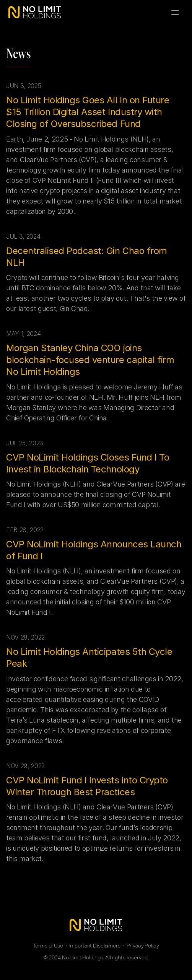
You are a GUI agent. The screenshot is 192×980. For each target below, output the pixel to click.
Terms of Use (48, 946)
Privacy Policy (143, 946)
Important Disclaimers (95, 946)
